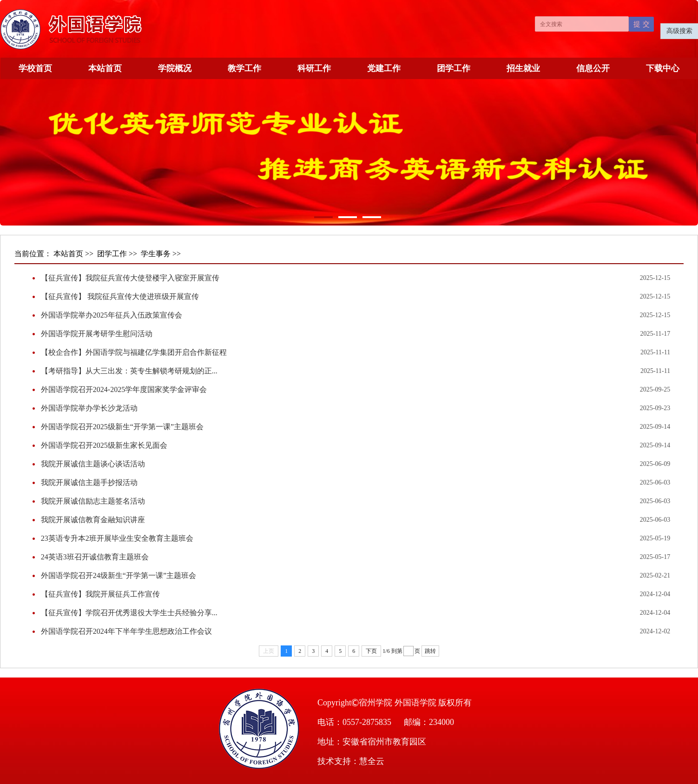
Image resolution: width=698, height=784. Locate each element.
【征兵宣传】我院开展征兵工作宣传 (100, 594)
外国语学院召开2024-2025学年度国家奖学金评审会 (124, 389)
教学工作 (244, 68)
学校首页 (35, 68)
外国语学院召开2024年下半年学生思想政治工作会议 (126, 631)
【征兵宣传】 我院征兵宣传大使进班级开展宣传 (120, 296)
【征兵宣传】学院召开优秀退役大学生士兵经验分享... (129, 613)
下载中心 (663, 68)
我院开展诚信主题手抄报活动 (89, 482)
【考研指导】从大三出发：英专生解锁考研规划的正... (129, 371)
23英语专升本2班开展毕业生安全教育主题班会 (117, 538)
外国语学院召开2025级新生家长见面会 (104, 445)
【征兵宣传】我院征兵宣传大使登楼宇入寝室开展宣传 (130, 278)
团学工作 (454, 68)
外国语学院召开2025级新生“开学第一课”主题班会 (122, 427)
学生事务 (156, 254)
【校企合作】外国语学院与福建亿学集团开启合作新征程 (134, 352)
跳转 (430, 651)
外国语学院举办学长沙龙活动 (89, 408)
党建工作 (384, 68)
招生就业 (523, 68)
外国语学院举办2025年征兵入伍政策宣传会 (112, 315)
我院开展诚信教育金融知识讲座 (93, 520)
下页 (371, 651)
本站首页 (105, 68)
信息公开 (593, 68)
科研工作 (314, 68)
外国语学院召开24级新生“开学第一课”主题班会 (119, 575)
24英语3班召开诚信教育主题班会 (95, 557)
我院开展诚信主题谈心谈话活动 (93, 464)
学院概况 (175, 68)
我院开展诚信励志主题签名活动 (93, 501)
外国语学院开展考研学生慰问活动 (97, 334)
